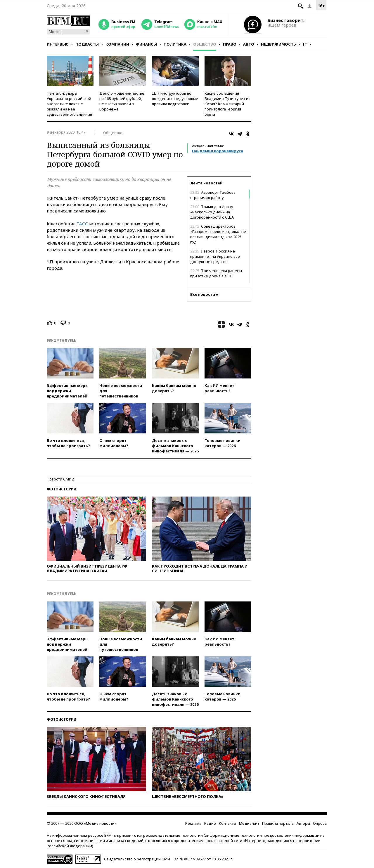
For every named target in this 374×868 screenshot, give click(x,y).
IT (305, 44)
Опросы (320, 823)
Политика (175, 44)
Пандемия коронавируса (218, 151)
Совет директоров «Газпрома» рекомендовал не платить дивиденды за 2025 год (218, 234)
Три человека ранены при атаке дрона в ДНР (216, 273)
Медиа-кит (249, 823)
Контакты (227, 823)
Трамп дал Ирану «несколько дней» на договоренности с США (212, 212)
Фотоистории (62, 489)
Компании (117, 44)
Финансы (146, 44)
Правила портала (278, 823)
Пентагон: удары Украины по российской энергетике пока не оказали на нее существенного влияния (69, 104)
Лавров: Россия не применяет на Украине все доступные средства (215, 256)
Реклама (193, 823)
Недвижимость (278, 44)
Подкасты (87, 44)
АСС (84, 224)
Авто (249, 44)
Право (230, 44)
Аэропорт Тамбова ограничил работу (213, 195)
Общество (205, 44)
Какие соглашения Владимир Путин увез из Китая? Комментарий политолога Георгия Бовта (227, 104)
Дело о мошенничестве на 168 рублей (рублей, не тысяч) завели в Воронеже (122, 101)
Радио (210, 823)
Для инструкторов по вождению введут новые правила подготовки (175, 98)
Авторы (303, 823)
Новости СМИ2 (60, 479)
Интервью (58, 44)
